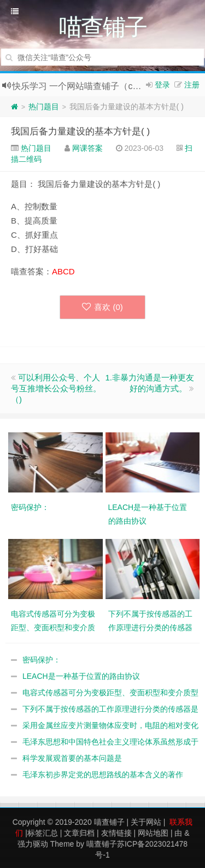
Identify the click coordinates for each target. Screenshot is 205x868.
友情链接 (116, 833)
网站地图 (153, 833)
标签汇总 (43, 833)
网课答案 (87, 148)
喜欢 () (102, 307)
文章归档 (79, 833)
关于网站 (146, 822)
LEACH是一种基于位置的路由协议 (81, 676)
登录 (162, 85)
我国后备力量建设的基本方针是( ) (80, 131)
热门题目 (44, 107)
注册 (192, 85)
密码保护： (42, 660)
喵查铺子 (109, 822)
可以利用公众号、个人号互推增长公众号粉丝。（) (56, 388)
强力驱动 (33, 844)
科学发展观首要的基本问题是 (72, 758)
